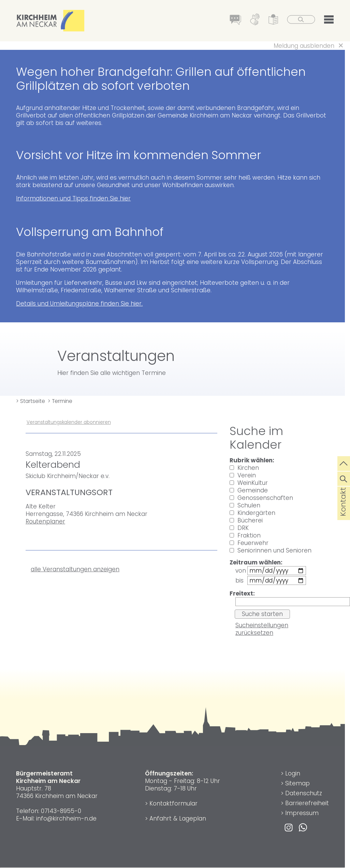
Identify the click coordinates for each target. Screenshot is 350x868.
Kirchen (244, 468)
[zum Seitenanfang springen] (344, 463)
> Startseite (31, 401)
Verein (243, 475)
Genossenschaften (261, 498)
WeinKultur (249, 483)
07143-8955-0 (61, 811)
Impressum (302, 813)
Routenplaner (45, 521)
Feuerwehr (249, 543)
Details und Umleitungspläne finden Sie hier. (79, 304)
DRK (239, 528)
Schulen (245, 505)
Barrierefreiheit (307, 803)
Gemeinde (249, 490)
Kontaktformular (173, 803)
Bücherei (246, 520)
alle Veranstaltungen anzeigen (75, 569)
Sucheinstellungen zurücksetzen (262, 629)
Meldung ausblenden (304, 46)
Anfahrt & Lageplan (178, 818)
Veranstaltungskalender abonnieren (69, 422)
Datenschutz (304, 793)
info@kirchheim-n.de (66, 818)
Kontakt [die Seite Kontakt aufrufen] (343, 513)
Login (293, 773)
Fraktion (245, 535)
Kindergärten (252, 513)
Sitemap (297, 783)
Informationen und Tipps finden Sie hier (73, 198)
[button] (329, 21)
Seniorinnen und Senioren (271, 550)
